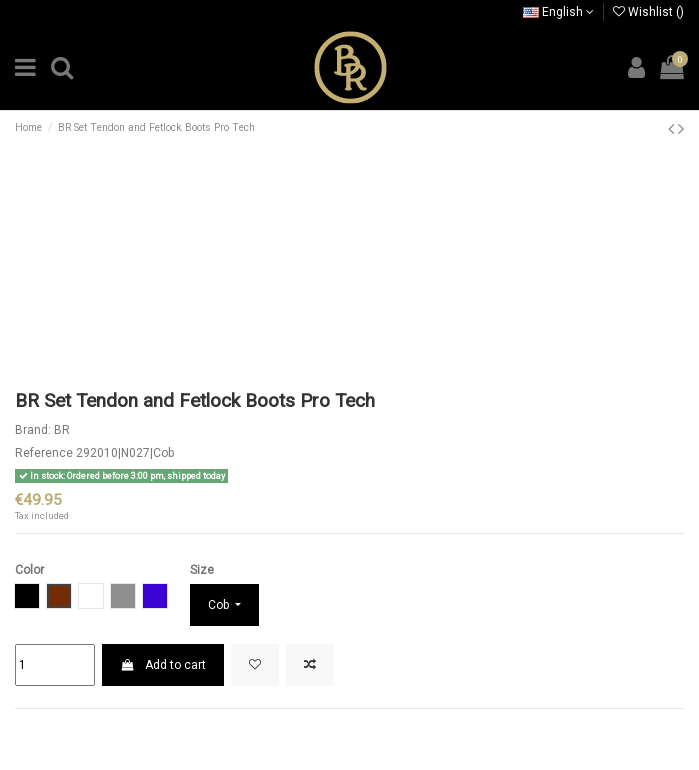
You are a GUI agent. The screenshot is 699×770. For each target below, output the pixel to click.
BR (62, 430)
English (558, 12)
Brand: (33, 430)
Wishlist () (648, 12)
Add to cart (162, 665)
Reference (44, 453)
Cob (220, 605)
